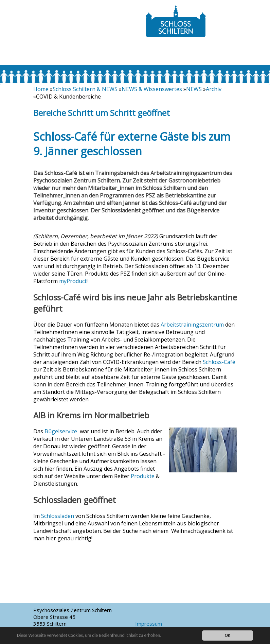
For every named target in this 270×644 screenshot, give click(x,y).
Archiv (214, 89)
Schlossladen (58, 516)
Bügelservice (61, 431)
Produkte (143, 476)
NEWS (194, 89)
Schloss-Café (219, 362)
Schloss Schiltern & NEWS (85, 89)
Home (41, 89)
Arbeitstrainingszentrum (192, 325)
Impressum (149, 624)
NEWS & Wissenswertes (152, 89)
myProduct (73, 281)
